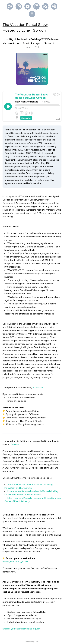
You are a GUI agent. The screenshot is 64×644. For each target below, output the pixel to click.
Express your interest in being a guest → (23, 627)
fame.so (15, 443)
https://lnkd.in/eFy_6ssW (15, 560)
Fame (37, 640)
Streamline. (38, 386)
